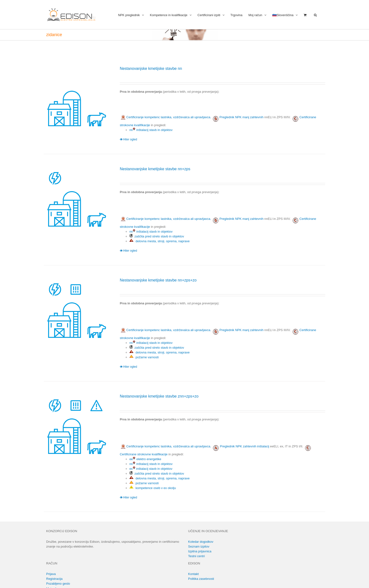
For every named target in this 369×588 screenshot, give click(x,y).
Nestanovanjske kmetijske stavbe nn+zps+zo (158, 280)
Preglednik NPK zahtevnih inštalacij (245, 446)
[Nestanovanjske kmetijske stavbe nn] (76, 98)
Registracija (54, 579)
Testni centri (196, 556)
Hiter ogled (130, 139)
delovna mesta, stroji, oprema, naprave (159, 241)
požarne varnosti (144, 357)
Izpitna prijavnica (200, 551)
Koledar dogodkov (201, 542)
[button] (315, 15)
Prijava (51, 574)
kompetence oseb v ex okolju (153, 488)
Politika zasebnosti (201, 579)
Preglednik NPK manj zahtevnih (241, 117)
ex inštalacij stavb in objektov (151, 469)
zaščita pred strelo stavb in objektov (157, 236)
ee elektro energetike (145, 459)
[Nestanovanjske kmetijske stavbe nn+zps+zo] (76, 310)
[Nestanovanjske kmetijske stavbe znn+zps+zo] (76, 426)
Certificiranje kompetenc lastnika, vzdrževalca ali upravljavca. (165, 117)
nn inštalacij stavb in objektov (151, 130)
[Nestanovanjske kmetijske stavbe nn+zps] (76, 199)
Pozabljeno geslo (58, 584)
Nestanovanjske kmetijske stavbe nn (151, 69)
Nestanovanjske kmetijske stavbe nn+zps (155, 169)
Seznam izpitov (199, 546)
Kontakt (193, 574)
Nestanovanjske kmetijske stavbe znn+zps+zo (159, 396)
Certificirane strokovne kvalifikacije (144, 454)
